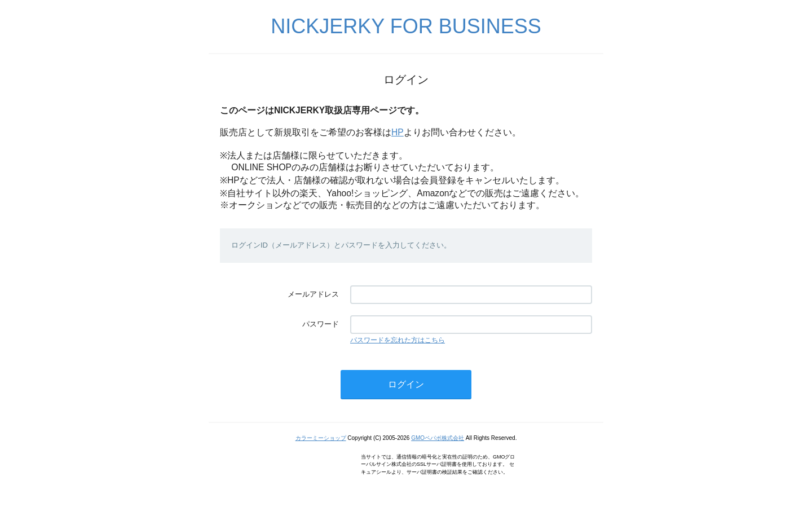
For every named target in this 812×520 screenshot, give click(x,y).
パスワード (321, 324)
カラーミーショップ (321, 438)
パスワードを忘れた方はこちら (398, 340)
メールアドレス (313, 294)
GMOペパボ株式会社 (438, 438)
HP (398, 132)
